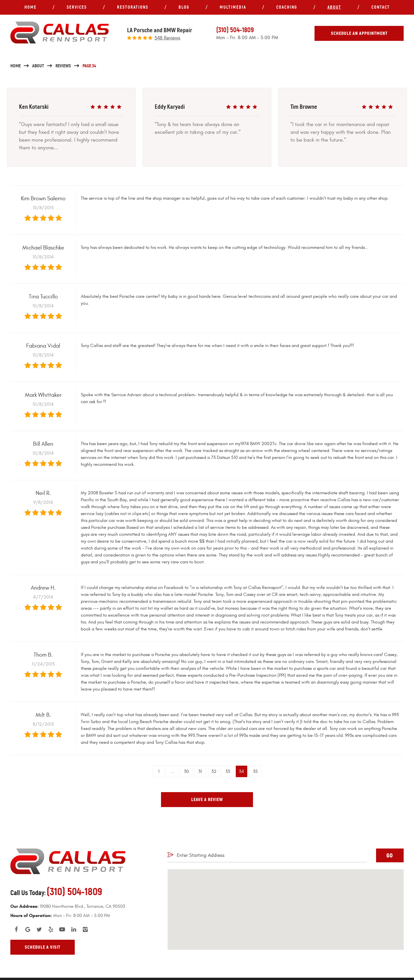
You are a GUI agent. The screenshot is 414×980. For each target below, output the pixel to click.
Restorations (133, 7)
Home (30, 7)
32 (214, 771)
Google (28, 929)
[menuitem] (30, 7)
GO (390, 855)
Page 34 (89, 66)
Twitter (39, 929)
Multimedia (233, 7)
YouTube (62, 929)
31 (200, 771)
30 (186, 771)
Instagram (85, 929)
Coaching (287, 7)
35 (255, 771)
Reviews (63, 66)
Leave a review (207, 799)
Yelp (51, 929)
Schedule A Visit (43, 947)
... (172, 771)
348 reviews (167, 38)
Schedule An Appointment (359, 33)
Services (77, 7)
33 (228, 771)
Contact (381, 7)
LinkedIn (74, 929)
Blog (184, 7)
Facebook (16, 929)
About (334, 7)
